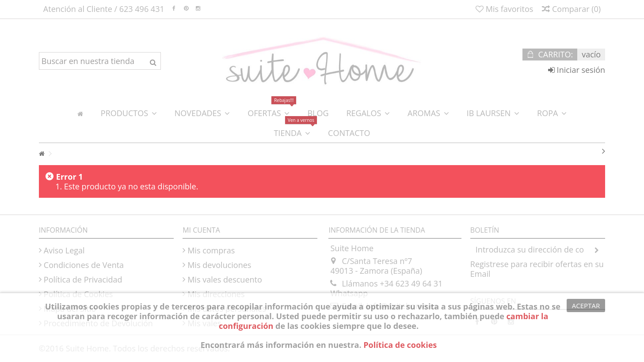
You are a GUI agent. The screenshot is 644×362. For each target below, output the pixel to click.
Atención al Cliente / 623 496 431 (104, 9)
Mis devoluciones (219, 265)
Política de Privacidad (83, 279)
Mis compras (211, 250)
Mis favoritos (504, 9)
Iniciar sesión (577, 70)
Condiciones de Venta (84, 265)
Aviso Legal (64, 250)
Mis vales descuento (225, 279)
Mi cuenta (201, 230)
